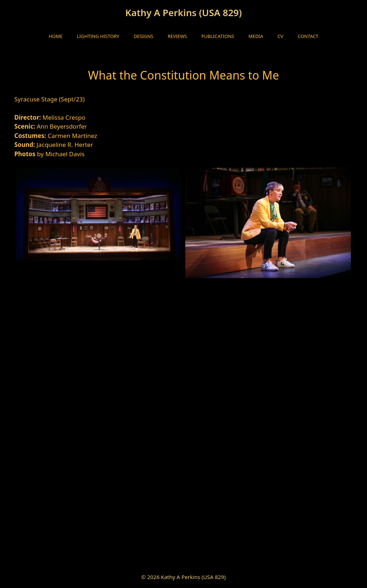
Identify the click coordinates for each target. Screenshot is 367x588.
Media (256, 36)
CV (280, 36)
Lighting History (98, 36)
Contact (308, 36)
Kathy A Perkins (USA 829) (183, 13)
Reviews (177, 36)
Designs (144, 36)
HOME (56, 36)
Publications (218, 36)
